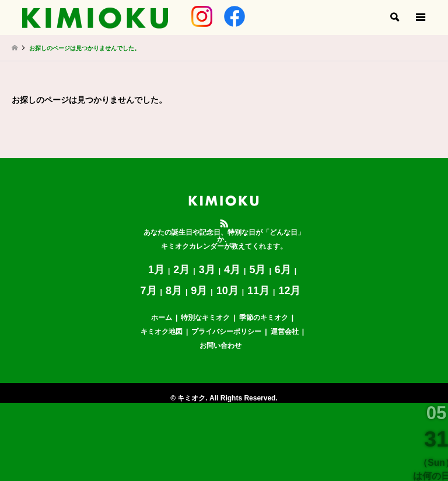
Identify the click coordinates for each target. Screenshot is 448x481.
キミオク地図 (162, 332)
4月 (232, 270)
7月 (149, 291)
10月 (228, 291)
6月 (283, 270)
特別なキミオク (205, 318)
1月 (156, 270)
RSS (224, 224)
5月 (257, 270)
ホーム (162, 318)
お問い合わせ (220, 346)
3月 (207, 270)
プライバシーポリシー (226, 332)
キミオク (191, 398)
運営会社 (285, 332)
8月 (174, 291)
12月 (289, 291)
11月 (258, 291)
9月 (199, 291)
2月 (181, 270)
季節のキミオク (264, 318)
